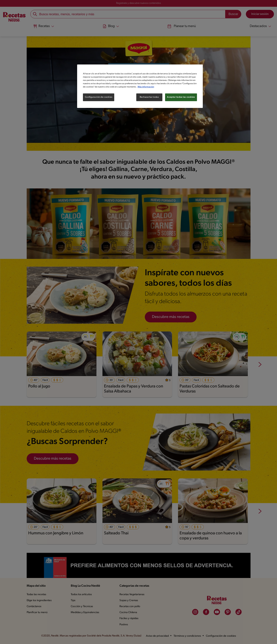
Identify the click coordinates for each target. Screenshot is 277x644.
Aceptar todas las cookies (181, 97)
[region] (140, 86)
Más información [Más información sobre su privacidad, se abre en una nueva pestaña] (146, 87)
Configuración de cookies (99, 97)
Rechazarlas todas (149, 97)
